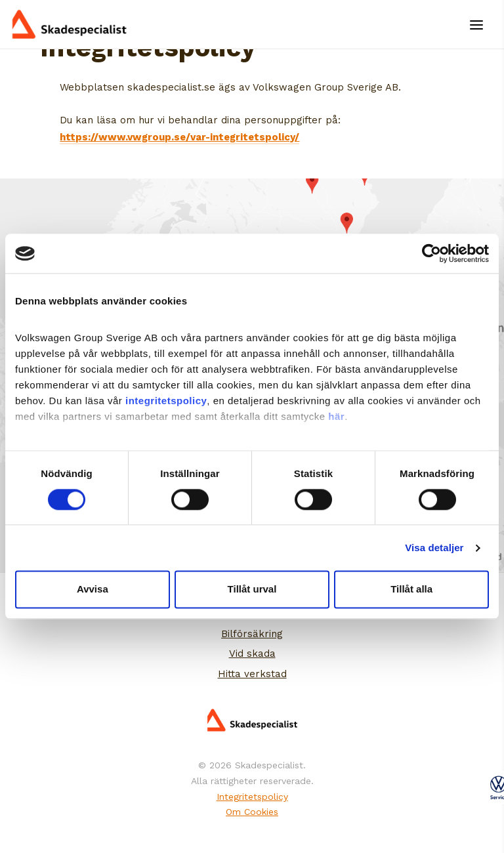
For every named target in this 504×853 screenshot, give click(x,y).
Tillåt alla (411, 590)
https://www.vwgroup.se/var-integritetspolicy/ (179, 137)
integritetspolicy (166, 401)
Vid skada (252, 654)
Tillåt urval (252, 590)
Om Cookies (252, 812)
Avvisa (93, 590)
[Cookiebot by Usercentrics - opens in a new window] (431, 253)
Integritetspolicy (252, 797)
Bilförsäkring (252, 634)
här (336, 416)
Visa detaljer (434, 548)
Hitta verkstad (252, 674)
